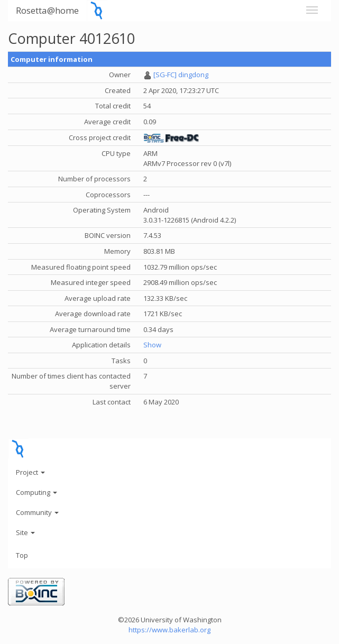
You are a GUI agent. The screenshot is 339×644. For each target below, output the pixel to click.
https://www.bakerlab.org (169, 630)
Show (152, 345)
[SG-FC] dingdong (181, 75)
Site (25, 532)
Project (30, 472)
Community (37, 512)
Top (22, 555)
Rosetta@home (47, 10)
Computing (36, 492)
